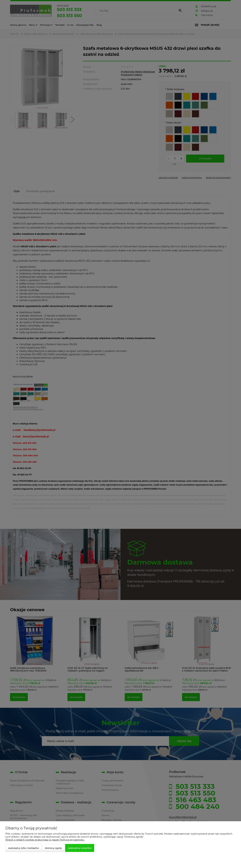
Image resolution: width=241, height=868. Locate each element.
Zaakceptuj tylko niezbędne (23, 848)
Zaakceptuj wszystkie (80, 848)
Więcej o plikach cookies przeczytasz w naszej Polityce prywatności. (45, 840)
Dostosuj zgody (53, 848)
